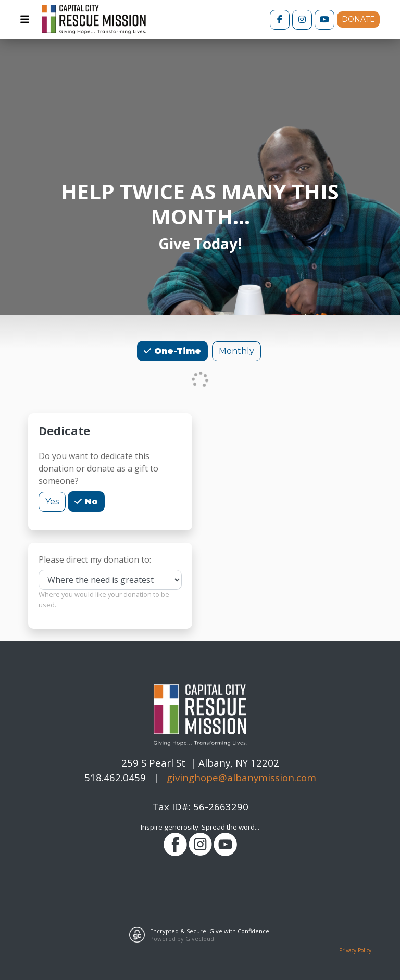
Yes (52, 501)
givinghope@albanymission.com (241, 777)
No (90, 501)
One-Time (176, 350)
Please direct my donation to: (95, 559)
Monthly (236, 351)
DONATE (358, 19)
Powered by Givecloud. (183, 939)
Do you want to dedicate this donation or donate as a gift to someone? (98, 468)
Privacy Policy (355, 950)
